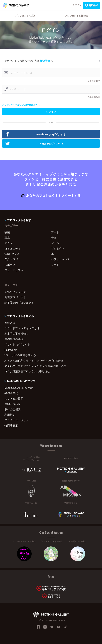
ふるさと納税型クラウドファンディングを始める (34, 360)
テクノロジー (13, 259)
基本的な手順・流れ (16, 334)
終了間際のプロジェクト (19, 303)
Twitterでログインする (35, 143)
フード (55, 265)
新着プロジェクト (15, 297)
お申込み (10, 323)
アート (55, 232)
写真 (7, 238)
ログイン (77, 5)
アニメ (8, 243)
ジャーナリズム (14, 270)
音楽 (54, 238)
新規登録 (91, 5)
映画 (7, 232)
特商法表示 (11, 425)
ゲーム (55, 243)
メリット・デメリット (17, 344)
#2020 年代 (11, 393)
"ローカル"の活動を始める (20, 355)
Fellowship (11, 350)
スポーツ (10, 265)
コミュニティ (13, 248)
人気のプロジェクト (17, 292)
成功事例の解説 (14, 339)
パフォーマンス (60, 259)
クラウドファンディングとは (22, 328)
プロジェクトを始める (76, 16)
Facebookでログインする (35, 134)
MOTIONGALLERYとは (19, 388)
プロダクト (58, 248)
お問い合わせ (13, 404)
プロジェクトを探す (25, 16)
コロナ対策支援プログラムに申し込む (27, 371)
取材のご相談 (13, 409)
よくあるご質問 (14, 398)
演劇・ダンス (12, 254)
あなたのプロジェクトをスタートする (51, 195)
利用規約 (10, 415)
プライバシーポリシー (18, 420)
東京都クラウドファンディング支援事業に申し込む (35, 366)
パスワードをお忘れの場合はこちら (21, 105)
